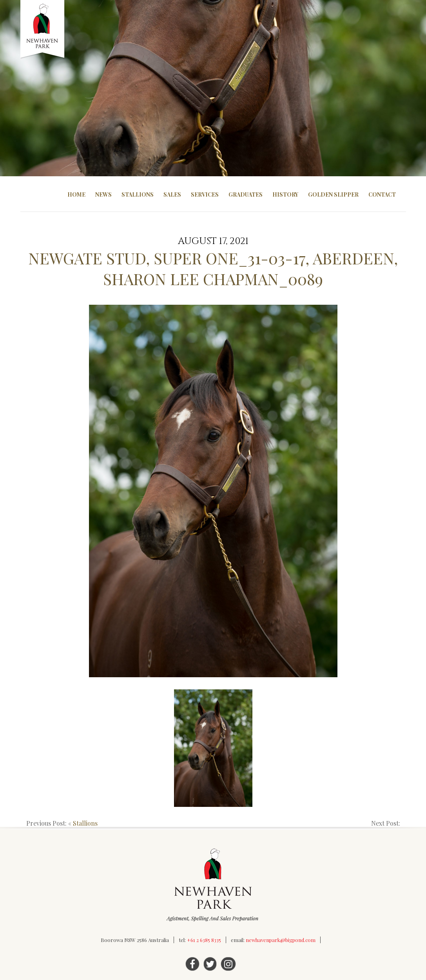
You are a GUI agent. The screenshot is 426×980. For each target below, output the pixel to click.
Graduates (246, 194)
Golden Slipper (333, 194)
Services (205, 194)
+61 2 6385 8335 (204, 940)
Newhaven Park (43, 29)
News (103, 194)
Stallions (138, 194)
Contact (382, 194)
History (285, 194)
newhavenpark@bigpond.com (281, 940)
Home (76, 194)
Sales (172, 194)
